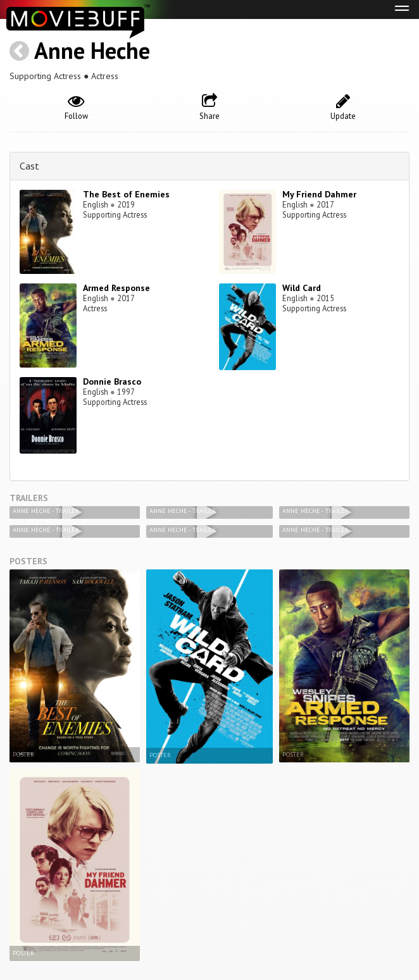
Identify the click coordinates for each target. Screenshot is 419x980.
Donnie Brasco (112, 381)
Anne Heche (92, 50)
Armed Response (116, 288)
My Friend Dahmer (319, 194)
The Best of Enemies (126, 194)
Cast (29, 166)
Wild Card (302, 288)
